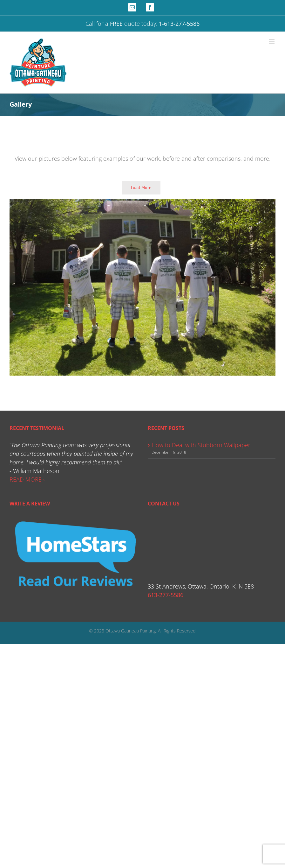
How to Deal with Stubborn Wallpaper (201, 445)
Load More (141, 187)
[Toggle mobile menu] (272, 42)
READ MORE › (27, 479)
